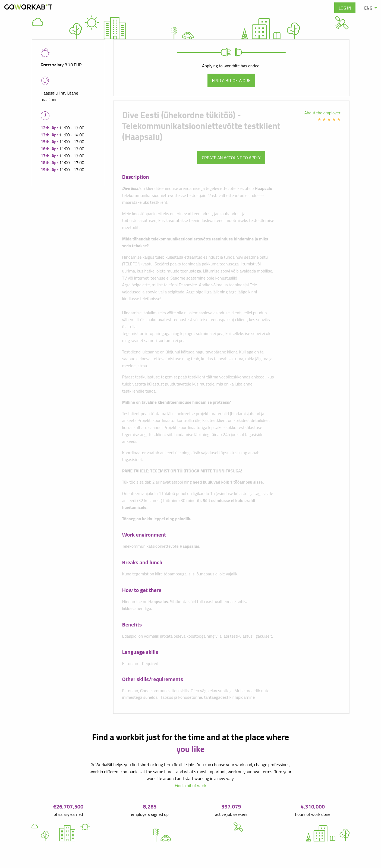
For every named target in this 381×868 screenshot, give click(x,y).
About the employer (322, 113)
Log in (345, 8)
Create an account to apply (231, 158)
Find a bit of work (231, 80)
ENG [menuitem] (368, 8)
